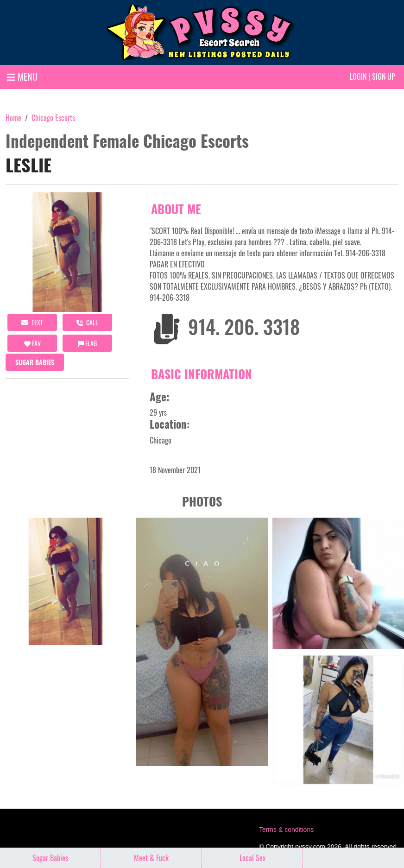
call (87, 322)
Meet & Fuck (151, 858)
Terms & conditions (286, 830)
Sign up (384, 76)
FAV (32, 343)
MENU (22, 76)
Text (32, 322)
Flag (88, 343)
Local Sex (252, 858)
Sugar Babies (35, 362)
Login (358, 76)
